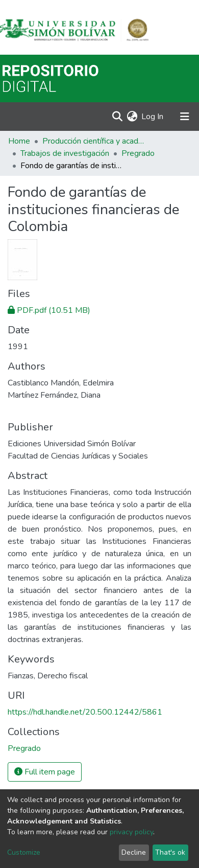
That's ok (170, 852)
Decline (134, 852)
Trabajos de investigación (65, 153)
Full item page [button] (45, 772)
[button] (132, 117)
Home (19, 141)
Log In (153, 117)
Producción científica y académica (93, 141)
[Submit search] (117, 117)
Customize (24, 852)
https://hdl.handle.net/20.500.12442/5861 (85, 712)
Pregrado (138, 153)
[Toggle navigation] (185, 117)
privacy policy (131, 832)
